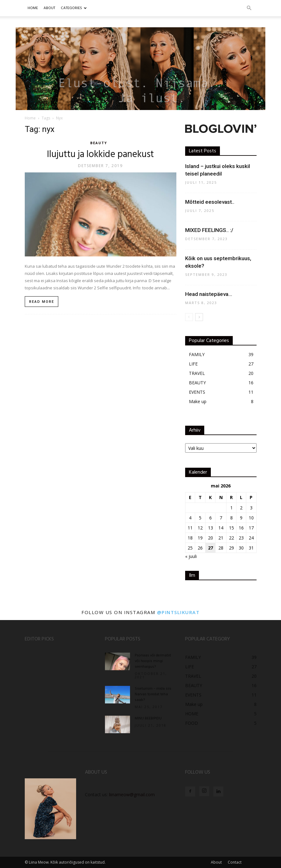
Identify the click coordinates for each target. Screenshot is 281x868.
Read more (42, 302)
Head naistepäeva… (209, 294)
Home (33, 8)
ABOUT (49, 8)
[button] (249, 8)
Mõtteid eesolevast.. (210, 202)
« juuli (191, 556)
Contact (235, 862)
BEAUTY (99, 143)
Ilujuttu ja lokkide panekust (100, 155)
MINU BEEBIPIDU (148, 718)
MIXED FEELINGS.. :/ (209, 230)
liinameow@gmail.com (132, 794)
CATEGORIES (74, 8)
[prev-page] (189, 317)
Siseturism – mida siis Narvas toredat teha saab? (153, 694)
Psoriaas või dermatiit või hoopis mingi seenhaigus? (153, 661)
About (216, 862)
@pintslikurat (178, 612)
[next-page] (199, 317)
